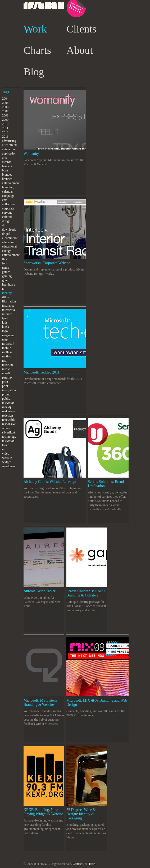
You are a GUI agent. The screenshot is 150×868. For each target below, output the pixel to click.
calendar (8, 192)
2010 (5, 124)
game (6, 268)
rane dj (6, 407)
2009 (5, 120)
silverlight (9, 432)
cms (5, 200)
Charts (37, 50)
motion (7, 356)
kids (5, 323)
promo (6, 394)
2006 (5, 107)
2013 (5, 137)
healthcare (9, 284)
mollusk (7, 352)
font (5, 263)
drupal (6, 234)
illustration (9, 301)
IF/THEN (44, 12)
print (5, 382)
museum (8, 365)
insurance (8, 306)
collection (8, 204)
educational (9, 246)
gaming (7, 276)
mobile (6, 348)
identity (7, 293)
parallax (7, 377)
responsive (9, 424)
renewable (9, 420)
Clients (81, 29)
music (6, 369)
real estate (8, 411)
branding (8, 187)
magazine (8, 335)
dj (3, 225)
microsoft (8, 344)
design (6, 221)
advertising (9, 141)
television (8, 441)
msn (5, 361)
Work (35, 29)
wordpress (9, 466)
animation (8, 149)
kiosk (6, 327)
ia (3, 289)
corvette (7, 213)
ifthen (6, 297)
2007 (5, 111)
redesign (8, 416)
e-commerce (10, 238)
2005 (5, 103)
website (7, 458)
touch (6, 445)
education (8, 242)
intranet (7, 314)
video (6, 454)
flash (5, 259)
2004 (5, 99)
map (5, 339)
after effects (10, 145)
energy (6, 251)
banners (7, 166)
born (5, 170)
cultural (7, 217)
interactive (9, 310)
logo (5, 331)
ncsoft (6, 373)
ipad (5, 318)
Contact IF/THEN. (85, 864)
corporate (8, 208)
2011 (5, 128)
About (80, 50)
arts (4, 158)
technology (9, 437)
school (6, 428)
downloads (9, 230)
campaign (8, 196)
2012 (5, 132)
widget (6, 462)
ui (3, 449)
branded (7, 175)
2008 (5, 115)
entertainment (11, 255)
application (9, 153)
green (6, 280)
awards (7, 162)
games (6, 272)
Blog (34, 72)
